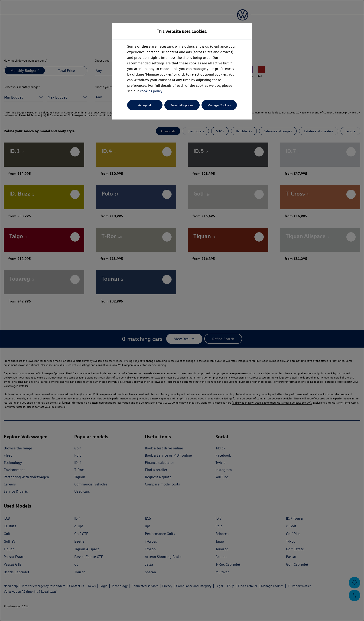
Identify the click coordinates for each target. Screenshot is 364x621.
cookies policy (151, 91)
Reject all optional (182, 105)
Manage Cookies (219, 105)
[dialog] (182, 310)
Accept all (145, 105)
